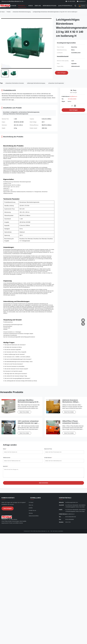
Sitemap (31, 513)
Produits (9, 12)
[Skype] (83, 324)
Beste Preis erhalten (24, 412)
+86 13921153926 (72, 99)
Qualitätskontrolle (65, 6)
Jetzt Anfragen (73, 110)
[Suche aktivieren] (75, 6)
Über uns (38, 6)
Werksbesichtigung (50, 6)
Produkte (22, 6)
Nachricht (6, 466)
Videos (30, 6)
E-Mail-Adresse (48, 458)
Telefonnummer (7, 458)
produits (31, 508)
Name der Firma (48, 449)
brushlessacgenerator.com (72, 502)
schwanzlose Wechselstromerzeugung (22, 12)
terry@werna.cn (82, 1)
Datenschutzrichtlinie (34, 516)
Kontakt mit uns (32, 510)
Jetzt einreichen (43, 483)
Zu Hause (13, 6)
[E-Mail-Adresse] (83, 320)
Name (5, 449)
